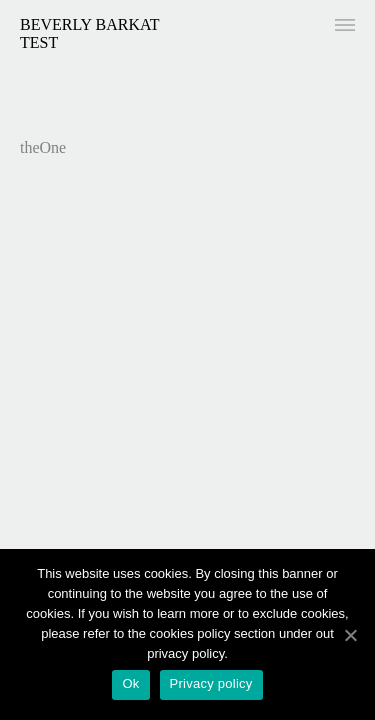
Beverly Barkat (90, 24)
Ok (130, 683)
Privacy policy (211, 683)
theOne (43, 147)
